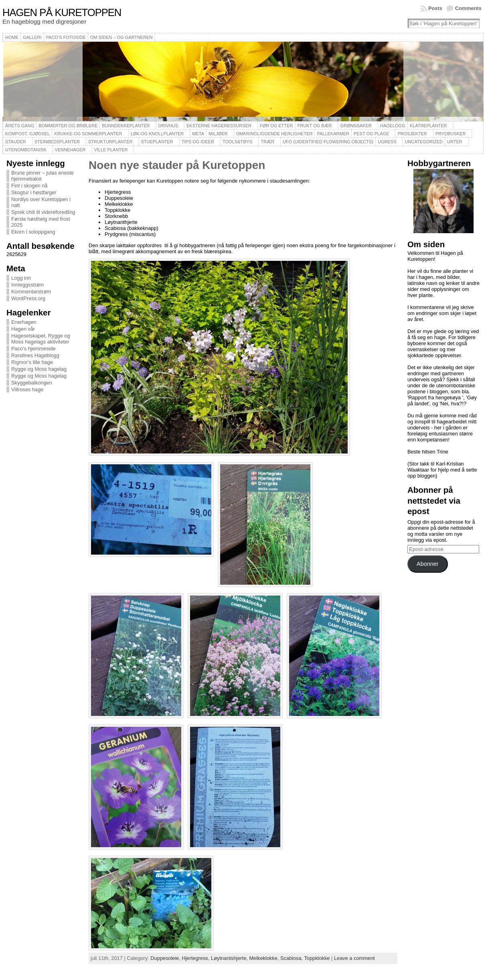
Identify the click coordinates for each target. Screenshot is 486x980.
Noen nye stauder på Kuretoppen (177, 165)
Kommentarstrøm (31, 292)
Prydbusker (451, 134)
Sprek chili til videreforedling (43, 212)
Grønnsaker (356, 126)
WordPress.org (28, 298)
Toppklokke (317, 958)
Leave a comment (354, 958)
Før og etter (276, 126)
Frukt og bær (315, 126)
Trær (267, 142)
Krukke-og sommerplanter (88, 134)
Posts (435, 8)
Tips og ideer (198, 142)
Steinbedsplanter (57, 142)
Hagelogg (393, 126)
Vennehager (70, 150)
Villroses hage (27, 389)
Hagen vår (23, 329)
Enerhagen (24, 322)
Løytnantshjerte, (230, 958)
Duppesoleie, (166, 958)
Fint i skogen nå (29, 186)
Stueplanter (157, 142)
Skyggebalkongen (32, 383)
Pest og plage (371, 134)
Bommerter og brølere (68, 126)
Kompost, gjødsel (27, 134)
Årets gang (20, 126)
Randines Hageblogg (35, 355)
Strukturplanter (110, 142)
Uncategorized (424, 142)
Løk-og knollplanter (157, 134)
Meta (198, 134)
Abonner (427, 564)
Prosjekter (412, 134)
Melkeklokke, (265, 958)
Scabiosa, (292, 958)
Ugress (387, 142)
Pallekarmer (333, 134)
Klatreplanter (428, 126)
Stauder (16, 142)
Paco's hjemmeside (33, 349)
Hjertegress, (197, 958)
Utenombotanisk (26, 150)
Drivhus (168, 126)
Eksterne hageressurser (219, 126)
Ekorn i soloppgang (33, 232)
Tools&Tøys (237, 142)
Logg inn (21, 278)
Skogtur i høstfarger (34, 192)
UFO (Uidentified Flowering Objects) (328, 142)
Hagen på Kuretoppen (62, 12)
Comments (468, 8)
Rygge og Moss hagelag (39, 369)
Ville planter (111, 150)
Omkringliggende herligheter (274, 134)
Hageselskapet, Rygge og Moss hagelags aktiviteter (41, 339)
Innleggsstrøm (27, 285)
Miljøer (218, 134)
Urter (455, 142)
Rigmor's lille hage (32, 362)
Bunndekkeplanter (126, 126)
